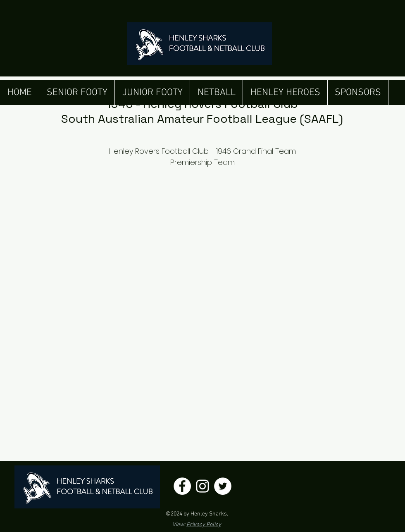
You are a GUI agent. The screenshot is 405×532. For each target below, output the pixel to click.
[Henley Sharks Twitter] (223, 486)
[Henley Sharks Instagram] (202, 486)
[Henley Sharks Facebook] (182, 486)
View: (197, 525)
